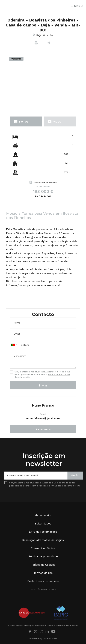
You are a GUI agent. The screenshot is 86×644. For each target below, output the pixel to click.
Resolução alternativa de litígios (43, 540)
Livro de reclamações (43, 532)
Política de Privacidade (59, 374)
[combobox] (43, 345)
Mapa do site (43, 515)
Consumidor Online (43, 548)
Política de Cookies (43, 565)
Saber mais (43, 429)
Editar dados (43, 524)
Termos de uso (43, 573)
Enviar (43, 385)
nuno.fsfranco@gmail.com (43, 418)
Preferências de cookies (43, 581)
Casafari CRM (50, 638)
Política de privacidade (43, 556)
